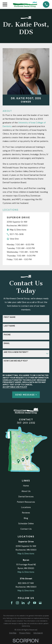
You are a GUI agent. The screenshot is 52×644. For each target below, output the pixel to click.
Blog (26, 518)
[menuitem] (13, 633)
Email (7, 343)
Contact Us (26, 529)
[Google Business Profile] (40, 603)
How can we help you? (16, 361)
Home (26, 486)
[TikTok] (29, 603)
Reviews (26, 513)
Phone (7, 335)
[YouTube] (35, 603)
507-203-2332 (26, 423)
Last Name (9, 326)
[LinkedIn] (23, 603)
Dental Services (26, 497)
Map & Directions (18, 230)
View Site (14, 239)
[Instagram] (17, 603)
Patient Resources (26, 502)
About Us (26, 491)
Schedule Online (26, 524)
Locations (26, 507)
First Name (10, 317)
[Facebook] (12, 603)
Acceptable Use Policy (15, 387)
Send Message (26, 395)
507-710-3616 (17, 234)
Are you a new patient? (16, 352)
